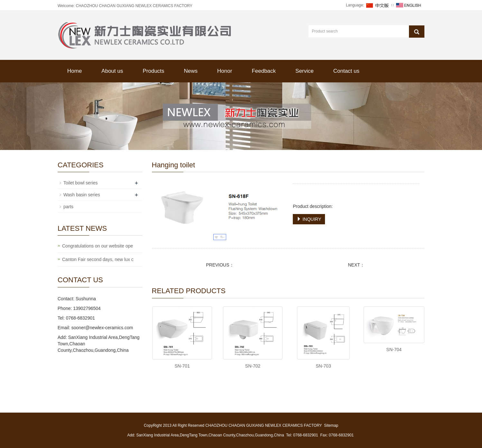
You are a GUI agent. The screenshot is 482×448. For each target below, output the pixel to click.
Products (153, 71)
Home (74, 71)
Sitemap (331, 425)
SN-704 (394, 350)
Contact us (346, 71)
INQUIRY (309, 219)
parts (68, 207)
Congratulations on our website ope (97, 246)
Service (305, 71)
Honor (225, 71)
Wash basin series (82, 195)
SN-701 (182, 366)
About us (112, 71)
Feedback (264, 71)
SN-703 (323, 366)
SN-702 (253, 366)
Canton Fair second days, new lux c (98, 259)
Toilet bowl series (81, 183)
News (191, 71)
